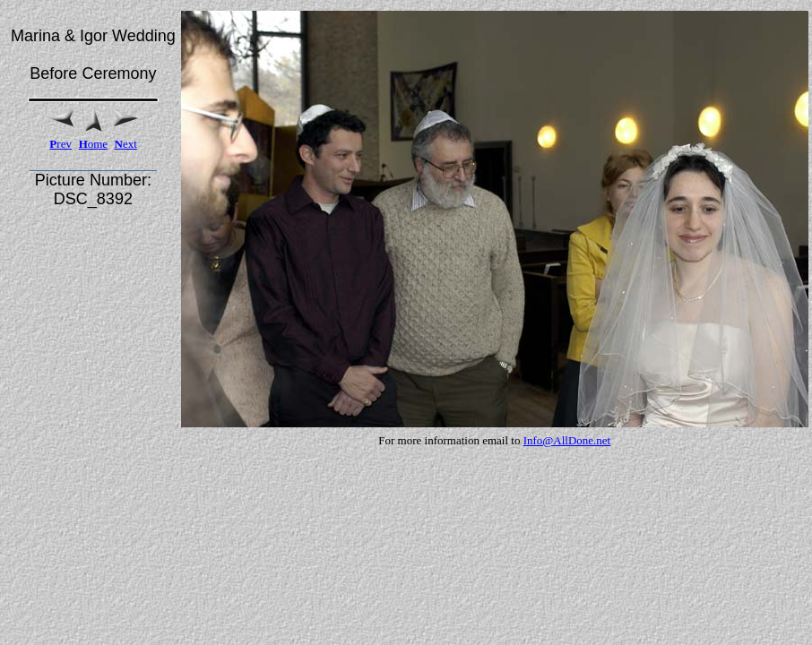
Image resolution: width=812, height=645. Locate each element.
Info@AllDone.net (567, 440)
